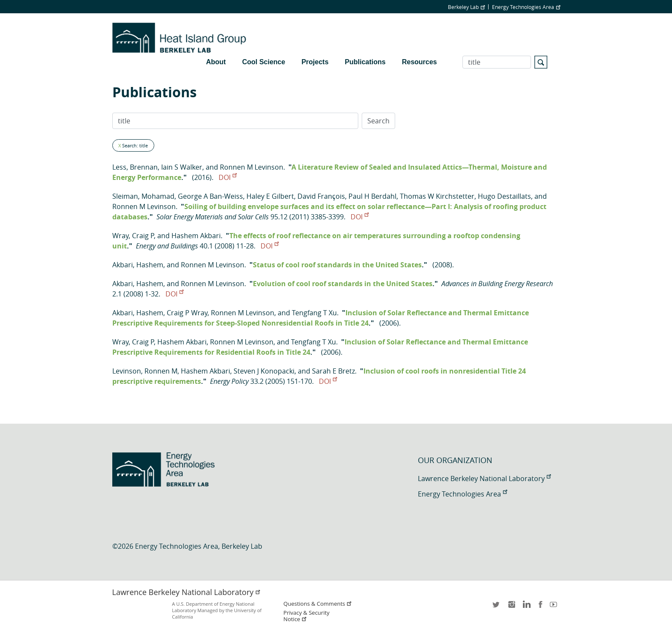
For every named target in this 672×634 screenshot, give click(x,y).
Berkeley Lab (466, 7)
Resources (420, 62)
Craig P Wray (187, 313)
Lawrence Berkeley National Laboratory (484, 478)
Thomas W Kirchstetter (437, 196)
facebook (540, 607)
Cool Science (264, 62)
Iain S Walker (182, 167)
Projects (315, 62)
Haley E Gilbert (270, 196)
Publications (365, 62)
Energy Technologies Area (526, 7)
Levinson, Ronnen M (145, 371)
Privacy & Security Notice (306, 616)
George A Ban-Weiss (210, 196)
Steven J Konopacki (264, 371)
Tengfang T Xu (314, 313)
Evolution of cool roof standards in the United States (343, 284)
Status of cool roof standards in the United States (337, 265)
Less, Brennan (135, 167)
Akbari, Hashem (138, 265)
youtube (555, 607)
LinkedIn (526, 607)
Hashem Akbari (196, 236)
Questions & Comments (318, 604)
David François (321, 196)
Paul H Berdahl (372, 196)
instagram (511, 607)
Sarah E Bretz (333, 371)
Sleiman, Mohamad (143, 196)
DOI (228, 177)
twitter (497, 607)
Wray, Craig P (133, 236)
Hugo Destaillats (504, 196)
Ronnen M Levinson (252, 167)
